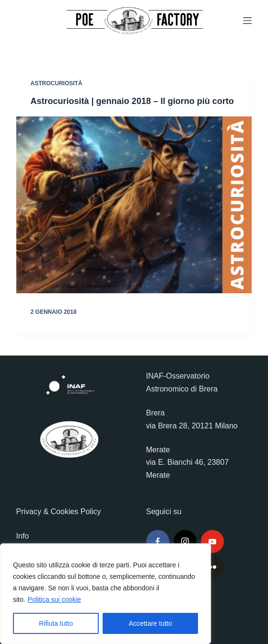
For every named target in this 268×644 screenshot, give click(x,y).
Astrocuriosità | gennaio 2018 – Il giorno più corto (132, 101)
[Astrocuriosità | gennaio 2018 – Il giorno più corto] (134, 205)
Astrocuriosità (57, 83)
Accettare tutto (151, 623)
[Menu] (247, 21)
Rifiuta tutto (56, 623)
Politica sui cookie (54, 599)
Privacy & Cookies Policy (59, 512)
